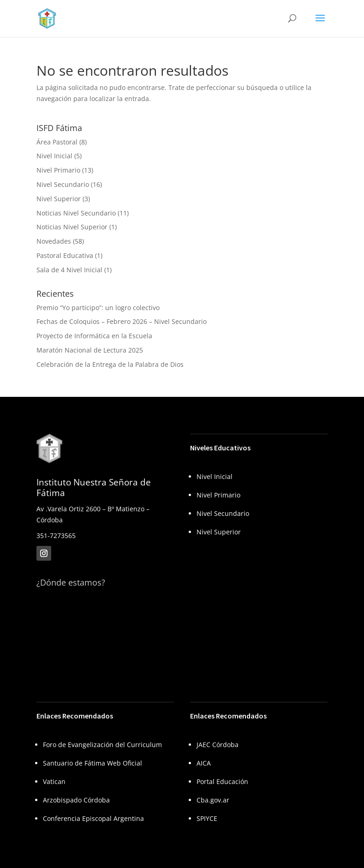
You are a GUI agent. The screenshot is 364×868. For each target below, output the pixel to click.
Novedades (54, 241)
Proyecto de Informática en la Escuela (94, 336)
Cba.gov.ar (213, 800)
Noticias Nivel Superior (72, 227)
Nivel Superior (59, 199)
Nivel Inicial (54, 156)
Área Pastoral (57, 142)
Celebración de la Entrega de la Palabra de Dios (110, 364)
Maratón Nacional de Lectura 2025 (90, 350)
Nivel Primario (58, 170)
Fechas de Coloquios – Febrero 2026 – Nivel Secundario (122, 321)
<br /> (105, 637)
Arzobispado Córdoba (76, 800)
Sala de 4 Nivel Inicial (69, 270)
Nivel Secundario (63, 184)
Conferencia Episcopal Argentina (93, 818)
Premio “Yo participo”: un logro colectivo (98, 308)
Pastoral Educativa (65, 255)
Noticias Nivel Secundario (76, 213)
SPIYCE (207, 818)
